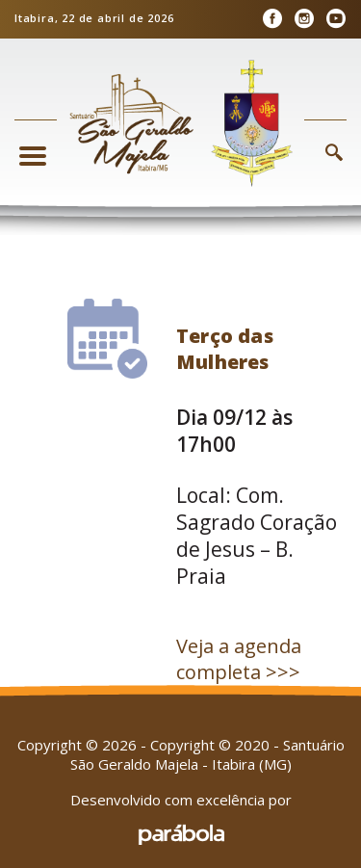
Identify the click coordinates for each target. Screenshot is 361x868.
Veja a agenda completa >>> (239, 659)
